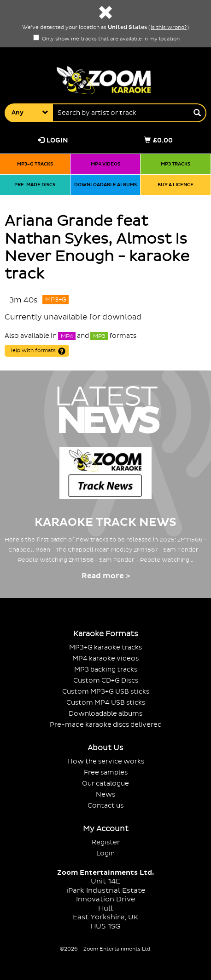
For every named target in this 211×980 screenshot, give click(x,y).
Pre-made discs (35, 185)
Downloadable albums (105, 185)
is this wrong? (169, 28)
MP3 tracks (176, 164)
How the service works (106, 761)
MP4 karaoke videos (105, 658)
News (105, 795)
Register (106, 842)
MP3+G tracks (35, 164)
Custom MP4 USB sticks (106, 703)
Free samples (106, 772)
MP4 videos (105, 164)
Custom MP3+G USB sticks (106, 692)
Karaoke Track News (105, 522)
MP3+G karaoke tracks (105, 647)
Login (53, 140)
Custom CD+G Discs (106, 681)
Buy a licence (176, 185)
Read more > (106, 576)
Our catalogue (105, 783)
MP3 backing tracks (106, 669)
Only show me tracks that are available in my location (106, 39)
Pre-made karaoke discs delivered (106, 725)
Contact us (105, 806)
